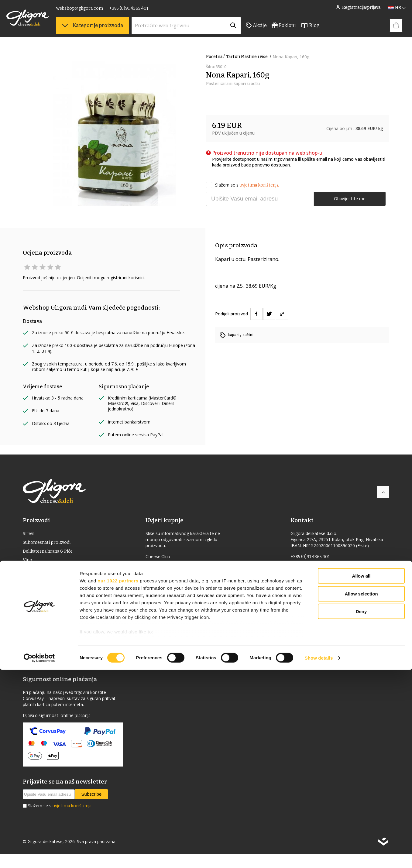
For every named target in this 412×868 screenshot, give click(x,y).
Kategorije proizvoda (109, 31)
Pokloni (300, 31)
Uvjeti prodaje (165, 567)
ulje (27, 573)
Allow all (361, 774)
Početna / (215, 57)
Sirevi (29, 534)
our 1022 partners (118, 779)
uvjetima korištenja (259, 184)
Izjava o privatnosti (170, 606)
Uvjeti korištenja (167, 586)
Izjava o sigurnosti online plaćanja (62, 729)
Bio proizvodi (38, 602)
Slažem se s (242, 184)
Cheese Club (163, 557)
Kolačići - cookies (168, 616)
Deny (361, 810)
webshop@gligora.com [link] (96, 11)
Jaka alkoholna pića (45, 583)
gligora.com (304, 576)
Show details (319, 856)
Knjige (30, 631)
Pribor (30, 641)
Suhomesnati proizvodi (49, 544)
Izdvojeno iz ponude (46, 660)
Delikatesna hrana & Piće (51, 553)
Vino (28, 563)
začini (250, 335)
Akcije (273, 31)
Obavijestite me (350, 198)
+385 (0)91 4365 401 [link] (145, 11)
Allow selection (361, 792)
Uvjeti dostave (165, 577)
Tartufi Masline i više (249, 57)
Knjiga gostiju (165, 629)
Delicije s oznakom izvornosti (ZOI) (62, 592)
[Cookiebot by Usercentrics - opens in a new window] (39, 856)
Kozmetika (35, 621)
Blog (327, 31)
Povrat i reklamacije (171, 596)
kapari (235, 335)
